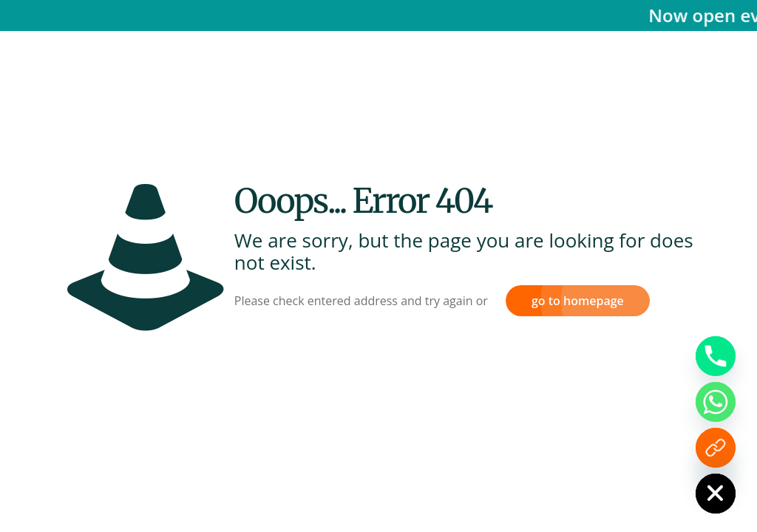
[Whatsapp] (716, 402)
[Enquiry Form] (716, 448)
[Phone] (716, 356)
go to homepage (578, 301)
